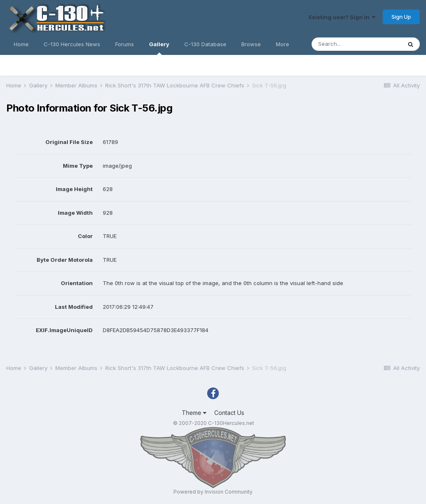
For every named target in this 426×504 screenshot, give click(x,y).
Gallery (159, 48)
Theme (194, 413)
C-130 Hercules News (72, 44)
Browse (251, 44)
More (282, 44)
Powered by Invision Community (213, 492)
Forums (125, 44)
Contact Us (229, 413)
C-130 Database (205, 44)
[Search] (357, 44)
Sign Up (401, 17)
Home (21, 44)
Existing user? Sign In (342, 17)
